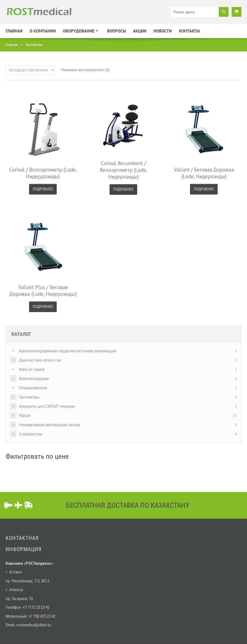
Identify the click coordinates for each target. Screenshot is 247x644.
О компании (43, 31)
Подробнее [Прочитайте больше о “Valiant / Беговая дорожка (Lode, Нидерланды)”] (204, 189)
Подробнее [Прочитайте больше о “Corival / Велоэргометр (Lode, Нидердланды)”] (43, 189)
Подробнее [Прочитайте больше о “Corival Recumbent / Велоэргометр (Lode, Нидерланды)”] (123, 189)
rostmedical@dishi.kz (34, 625)
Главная (14, 31)
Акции (140, 31)
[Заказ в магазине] (30, 70)
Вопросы (117, 31)
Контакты (189, 31)
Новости (163, 31)
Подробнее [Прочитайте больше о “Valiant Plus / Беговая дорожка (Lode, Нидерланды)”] (43, 306)
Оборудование (79, 31)
